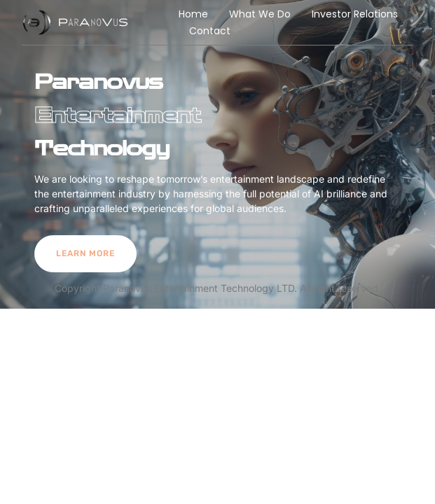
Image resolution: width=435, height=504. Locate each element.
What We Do (260, 14)
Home (193, 14)
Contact (210, 31)
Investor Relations (355, 14)
